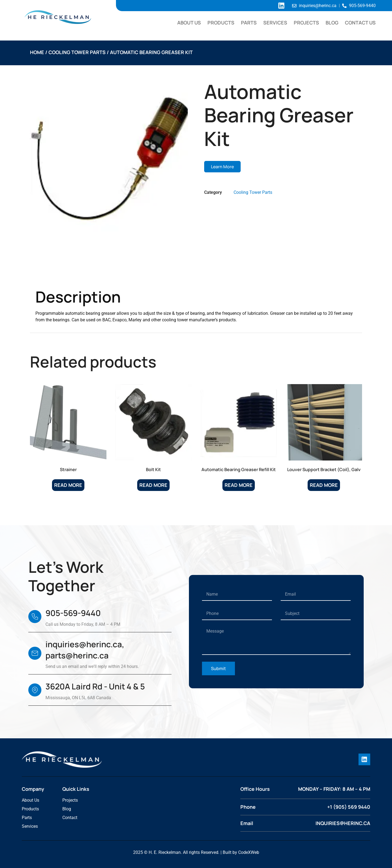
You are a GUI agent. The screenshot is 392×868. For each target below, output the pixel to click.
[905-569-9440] (35, 617)
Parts (249, 23)
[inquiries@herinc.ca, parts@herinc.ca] (35, 653)
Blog (332, 23)
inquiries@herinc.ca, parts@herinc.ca (85, 650)
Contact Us (360, 23)
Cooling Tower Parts (77, 52)
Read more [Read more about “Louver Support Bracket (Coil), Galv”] (324, 485)
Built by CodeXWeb (241, 852)
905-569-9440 (73, 613)
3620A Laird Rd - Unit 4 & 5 (95, 686)
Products (221, 23)
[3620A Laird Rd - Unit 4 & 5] (35, 690)
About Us (189, 23)
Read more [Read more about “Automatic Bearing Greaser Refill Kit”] (239, 485)
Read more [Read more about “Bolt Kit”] (153, 485)
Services (275, 23)
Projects (306, 23)
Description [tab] (56, 274)
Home (37, 52)
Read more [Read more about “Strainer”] (68, 485)
